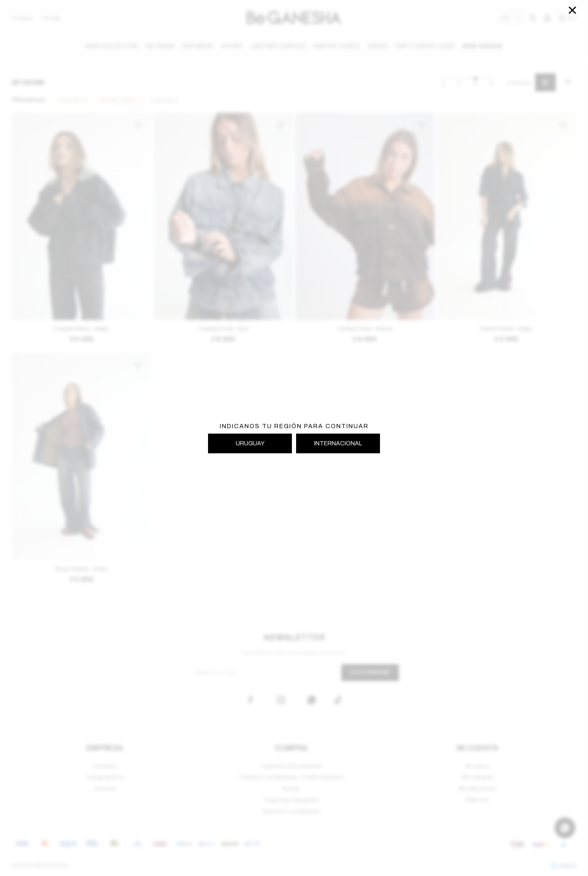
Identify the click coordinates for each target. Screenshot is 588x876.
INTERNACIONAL (338, 443)
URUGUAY (250, 443)
